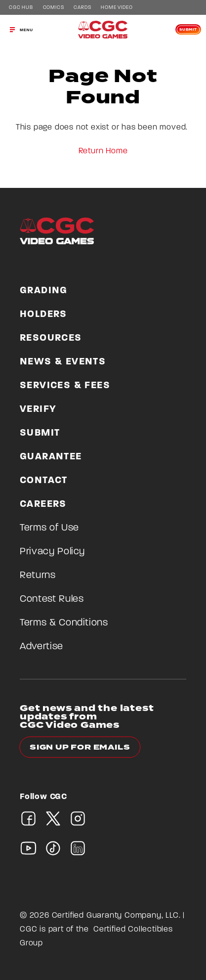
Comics (54, 8)
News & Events (63, 362)
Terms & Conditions (64, 623)
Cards (82, 8)
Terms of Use (49, 528)
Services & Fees (65, 386)
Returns (38, 576)
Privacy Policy (52, 552)
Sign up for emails (80, 747)
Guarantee (51, 457)
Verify (38, 409)
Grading (44, 291)
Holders (43, 314)
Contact (44, 481)
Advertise (41, 647)
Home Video (117, 8)
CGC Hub (21, 8)
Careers (43, 504)
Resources (51, 338)
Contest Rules (52, 599)
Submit (188, 30)
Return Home (103, 151)
